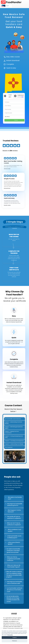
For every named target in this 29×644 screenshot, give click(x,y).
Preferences (14, 641)
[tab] (8, 96)
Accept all (15, 638)
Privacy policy (10, 635)
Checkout (16, 120)
